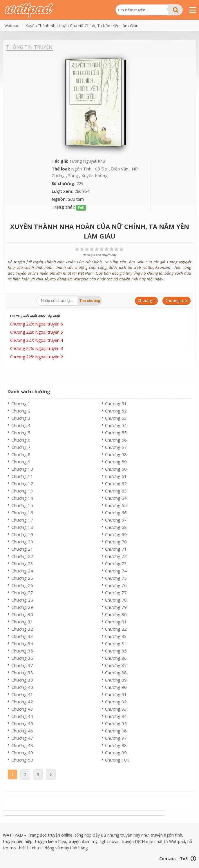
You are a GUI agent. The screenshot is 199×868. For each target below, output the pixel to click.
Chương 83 (116, 636)
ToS (184, 859)
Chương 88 (116, 673)
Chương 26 (22, 585)
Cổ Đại (101, 169)
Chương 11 (22, 476)
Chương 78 (116, 600)
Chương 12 (22, 483)
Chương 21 (22, 549)
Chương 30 (22, 614)
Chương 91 (116, 694)
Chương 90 (116, 687)
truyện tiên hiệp (18, 841)
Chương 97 (116, 738)
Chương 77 (116, 593)
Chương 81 (116, 622)
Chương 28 (22, 600)
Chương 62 (116, 483)
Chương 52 (116, 411)
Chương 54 (116, 425)
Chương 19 (22, 534)
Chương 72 (116, 556)
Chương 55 (116, 433)
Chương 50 (22, 760)
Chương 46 (22, 731)
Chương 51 (116, 403)
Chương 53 (116, 418)
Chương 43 (22, 709)
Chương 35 (22, 651)
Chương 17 (22, 520)
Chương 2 (21, 411)
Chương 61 (116, 476)
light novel (110, 841)
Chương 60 (116, 469)
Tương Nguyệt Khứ (87, 161)
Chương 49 (22, 753)
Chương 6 (21, 440)
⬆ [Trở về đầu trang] (193, 859)
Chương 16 (22, 513)
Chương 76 (116, 585)
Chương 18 (22, 527)
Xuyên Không (95, 175)
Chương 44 (22, 716)
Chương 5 (21, 433)
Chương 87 (116, 665)
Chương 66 (116, 513)
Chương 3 (21, 418)
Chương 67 (116, 520)
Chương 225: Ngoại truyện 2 (37, 357)
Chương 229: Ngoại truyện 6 (37, 324)
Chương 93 (116, 709)
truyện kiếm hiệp (50, 841)
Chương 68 (116, 527)
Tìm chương (90, 301)
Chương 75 (116, 578)
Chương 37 (22, 665)
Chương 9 (21, 462)
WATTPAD (13, 835)
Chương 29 (22, 607)
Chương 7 (21, 447)
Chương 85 (116, 651)
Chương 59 (116, 462)
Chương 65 (116, 505)
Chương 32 (22, 629)
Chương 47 (22, 738)
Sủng (73, 175)
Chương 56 (116, 440)
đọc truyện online (56, 835)
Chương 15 (22, 505)
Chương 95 (116, 723)
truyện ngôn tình (166, 835)
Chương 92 (116, 702)
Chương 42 (22, 702)
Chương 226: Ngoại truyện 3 (37, 348)
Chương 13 (22, 491)
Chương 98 (116, 745)
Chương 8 (21, 454)
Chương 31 (22, 622)
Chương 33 (22, 636)
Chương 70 (116, 542)
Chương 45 (22, 723)
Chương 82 (116, 629)
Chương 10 (22, 469)
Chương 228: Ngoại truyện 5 (37, 332)
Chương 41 (22, 694)
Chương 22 (22, 556)
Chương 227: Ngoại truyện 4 (37, 340)
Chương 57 (116, 447)
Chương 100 (117, 760)
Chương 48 (22, 745)
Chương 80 (116, 614)
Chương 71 (116, 549)
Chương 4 (21, 425)
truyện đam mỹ (83, 841)
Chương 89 (116, 680)
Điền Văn (120, 169)
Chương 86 (116, 658)
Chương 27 (22, 593)
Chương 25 (22, 578)
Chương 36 (22, 658)
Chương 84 (116, 643)
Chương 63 (116, 491)
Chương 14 (22, 498)
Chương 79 (116, 607)
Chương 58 (116, 454)
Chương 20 (22, 542)
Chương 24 (22, 571)
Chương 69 (116, 534)
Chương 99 (116, 753)
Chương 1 (21, 403)
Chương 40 (22, 687)
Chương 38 (22, 673)
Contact (168, 859)
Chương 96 (116, 731)
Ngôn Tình (81, 169)
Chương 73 (116, 563)
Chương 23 (22, 563)
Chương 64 (116, 498)
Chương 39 (22, 680)
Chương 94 (116, 716)
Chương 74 (116, 571)
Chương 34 (22, 643)
